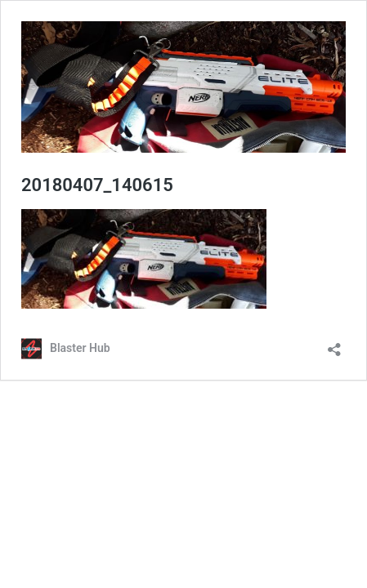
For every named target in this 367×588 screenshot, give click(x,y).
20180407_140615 (97, 185)
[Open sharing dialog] (334, 344)
